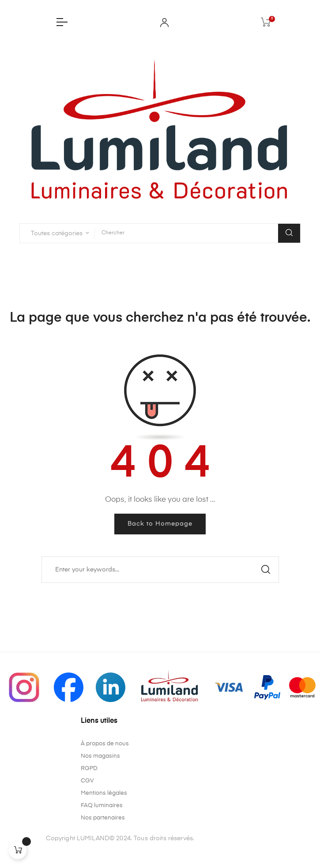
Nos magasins (100, 756)
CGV (87, 781)
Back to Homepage (160, 524)
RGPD (89, 768)
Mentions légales (104, 793)
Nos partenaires (103, 818)
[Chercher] (160, 570)
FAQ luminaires (102, 806)
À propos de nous (105, 744)
